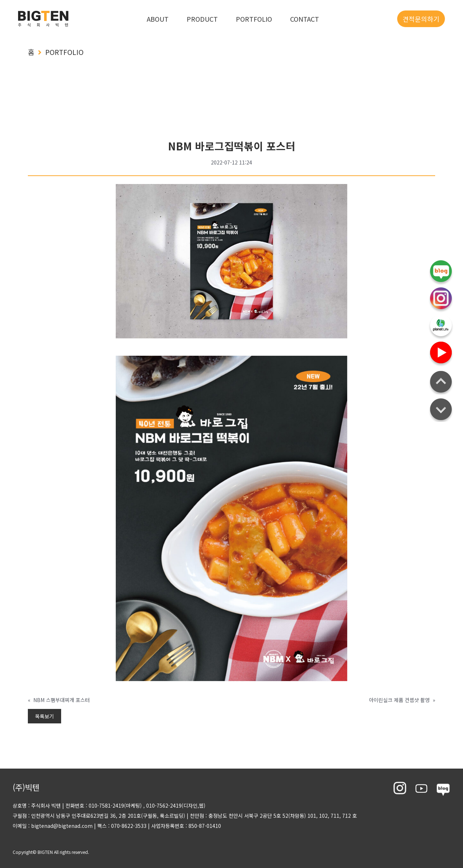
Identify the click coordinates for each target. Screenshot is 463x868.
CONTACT (305, 19)
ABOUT (158, 19)
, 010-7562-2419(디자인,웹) (174, 805)
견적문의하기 (421, 19)
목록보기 (44, 716)
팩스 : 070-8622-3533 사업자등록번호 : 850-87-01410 (157, 826)
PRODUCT (202, 19)
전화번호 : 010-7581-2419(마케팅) (104, 805)
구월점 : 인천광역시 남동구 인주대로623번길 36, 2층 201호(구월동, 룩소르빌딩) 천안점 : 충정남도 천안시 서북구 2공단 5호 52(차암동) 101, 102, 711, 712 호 (185, 816)
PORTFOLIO (254, 19)
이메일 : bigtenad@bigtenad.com (53, 826)
